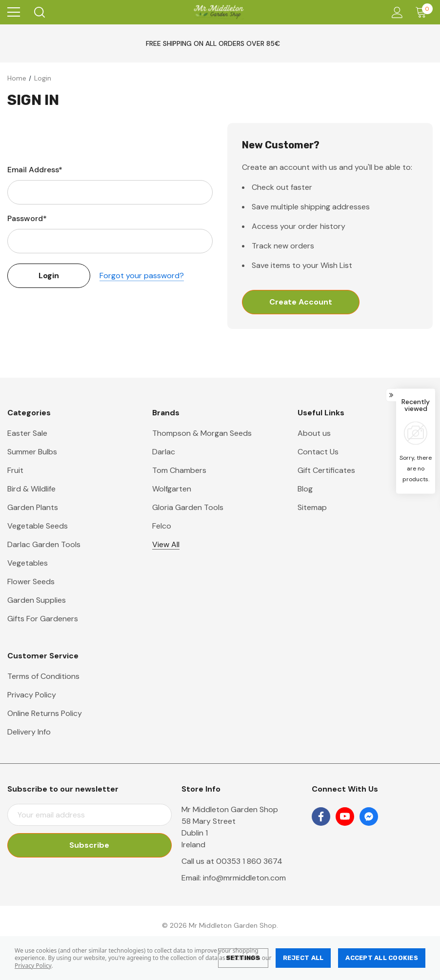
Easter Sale (27, 433)
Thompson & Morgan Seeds (202, 433)
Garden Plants (33, 507)
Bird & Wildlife (31, 489)
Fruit (15, 470)
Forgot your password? (142, 276)
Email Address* (35, 170)
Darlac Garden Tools (44, 544)
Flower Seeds (31, 582)
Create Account (301, 302)
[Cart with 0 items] (423, 12)
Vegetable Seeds (38, 526)
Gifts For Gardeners (43, 619)
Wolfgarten (172, 489)
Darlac (164, 452)
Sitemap (312, 507)
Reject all (303, 958)
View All (166, 544)
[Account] (395, 12)
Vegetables (28, 563)
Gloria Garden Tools (188, 507)
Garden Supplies (37, 600)
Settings (243, 958)
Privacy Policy (33, 966)
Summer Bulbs (32, 452)
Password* (27, 218)
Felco (162, 526)
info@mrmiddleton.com (244, 878)
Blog (305, 489)
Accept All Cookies (382, 958)
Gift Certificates (326, 470)
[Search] (39, 12)
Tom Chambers (179, 470)
